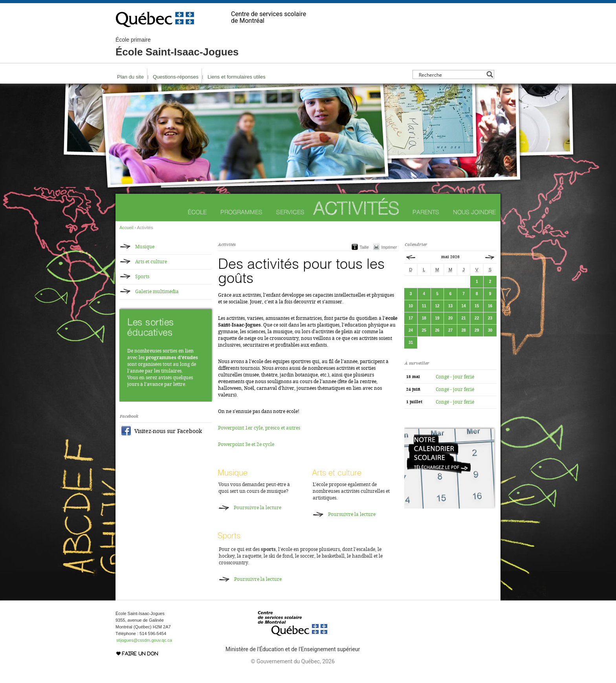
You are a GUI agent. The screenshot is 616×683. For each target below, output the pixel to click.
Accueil (126, 228)
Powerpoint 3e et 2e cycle (246, 444)
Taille (364, 247)
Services (290, 212)
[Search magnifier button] (490, 74)
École (197, 212)
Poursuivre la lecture (258, 508)
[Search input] (451, 74)
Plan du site (130, 77)
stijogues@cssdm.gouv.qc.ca (144, 640)
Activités (356, 208)
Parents (426, 212)
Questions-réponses (176, 77)
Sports (229, 535)
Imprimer (389, 247)
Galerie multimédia (157, 292)
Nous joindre (474, 212)
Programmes (241, 212)
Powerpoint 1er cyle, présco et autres (259, 428)
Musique (233, 473)
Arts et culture (337, 473)
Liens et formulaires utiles (236, 77)
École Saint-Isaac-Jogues (177, 47)
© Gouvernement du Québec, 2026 (292, 661)
